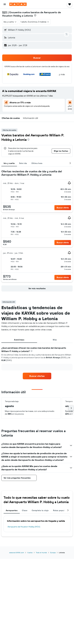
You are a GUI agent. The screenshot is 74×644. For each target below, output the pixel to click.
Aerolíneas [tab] (19, 340)
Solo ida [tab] (23, 163)
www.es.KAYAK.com (17, 553)
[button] (5, 4)
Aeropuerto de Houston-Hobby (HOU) (24, 527)
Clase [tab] (25, 510)
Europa (53, 553)
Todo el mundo (41, 553)
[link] (37, 376)
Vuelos (30, 553)
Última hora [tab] (37, 163)
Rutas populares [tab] (61, 510)
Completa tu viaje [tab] (40, 510)
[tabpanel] (37, 231)
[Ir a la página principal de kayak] (18, 4)
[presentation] (35, 15)
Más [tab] (55, 340)
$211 (5, 12)
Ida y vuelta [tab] (9, 163)
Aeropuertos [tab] (12, 510)
